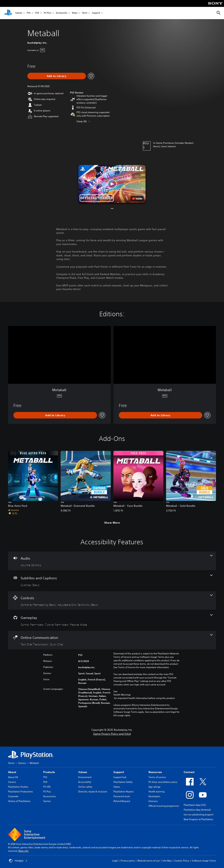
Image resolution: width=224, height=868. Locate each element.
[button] (112, 184)
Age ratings (154, 787)
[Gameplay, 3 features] (112, 620)
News (75, 13)
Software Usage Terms (204, 861)
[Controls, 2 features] (112, 601)
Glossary (153, 801)
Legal (115, 861)
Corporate (13, 796)
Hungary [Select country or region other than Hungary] (18, 861)
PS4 (37, 13)
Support (96, 13)
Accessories (61, 13)
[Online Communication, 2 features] (112, 640)
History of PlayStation (19, 801)
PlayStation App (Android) (197, 810)
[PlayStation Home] (8, 13)
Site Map (167, 861)
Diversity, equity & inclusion (93, 792)
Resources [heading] (155, 772)
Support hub (120, 777)
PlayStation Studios (18, 787)
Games (19, 13)
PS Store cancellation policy (163, 782)
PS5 (29, 13)
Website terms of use (149, 861)
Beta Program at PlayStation (198, 819)
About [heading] (12, 772)
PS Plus (47, 13)
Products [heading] (49, 772)
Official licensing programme (164, 806)
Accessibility (85, 782)
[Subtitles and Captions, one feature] (112, 581)
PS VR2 (47, 787)
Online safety (85, 787)
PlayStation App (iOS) (195, 805)
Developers (154, 796)
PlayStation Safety (123, 782)
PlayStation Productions (20, 792)
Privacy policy (128, 861)
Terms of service (157, 777)
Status (117, 787)
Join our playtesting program (199, 814)
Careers (12, 782)
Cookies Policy (182, 861)
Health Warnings (122, 695)
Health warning (156, 792)
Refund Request (122, 801)
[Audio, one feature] (112, 561)
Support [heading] (119, 772)
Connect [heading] (189, 772)
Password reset (122, 796)
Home (11, 763)
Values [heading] (83, 772)
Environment (85, 777)
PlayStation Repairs (124, 792)
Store (85, 13)
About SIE (13, 777)
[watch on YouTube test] (137, 199)
